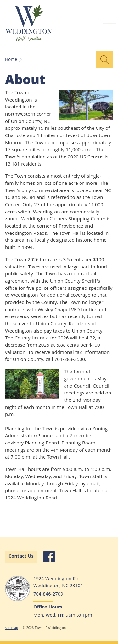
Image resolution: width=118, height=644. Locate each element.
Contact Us (21, 557)
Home (11, 60)
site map (11, 628)
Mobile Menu (110, 23)
